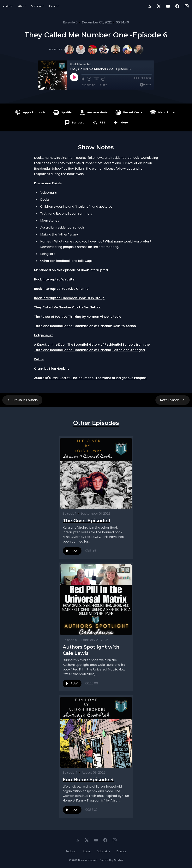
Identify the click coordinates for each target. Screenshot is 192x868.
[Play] (74, 77)
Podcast (8, 6)
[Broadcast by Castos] (145, 85)
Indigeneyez (43, 335)
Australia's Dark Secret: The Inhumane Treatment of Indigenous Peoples (90, 378)
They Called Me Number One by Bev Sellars (67, 307)
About (22, 6)
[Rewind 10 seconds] (89, 79)
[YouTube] (168, 6)
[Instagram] (187, 6)
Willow (39, 359)
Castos (118, 860)
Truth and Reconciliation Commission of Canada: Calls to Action (85, 326)
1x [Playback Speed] (96, 79)
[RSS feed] (149, 6)
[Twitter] (159, 6)
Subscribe (38, 6)
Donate (54, 6)
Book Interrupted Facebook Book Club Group (69, 298)
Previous (22, 400)
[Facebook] (177, 6)
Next (173, 400)
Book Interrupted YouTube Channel (62, 289)
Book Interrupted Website (54, 279)
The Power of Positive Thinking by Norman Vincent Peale (78, 317)
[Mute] (83, 79)
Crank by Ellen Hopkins (52, 369)
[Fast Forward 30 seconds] (103, 79)
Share (103, 85)
